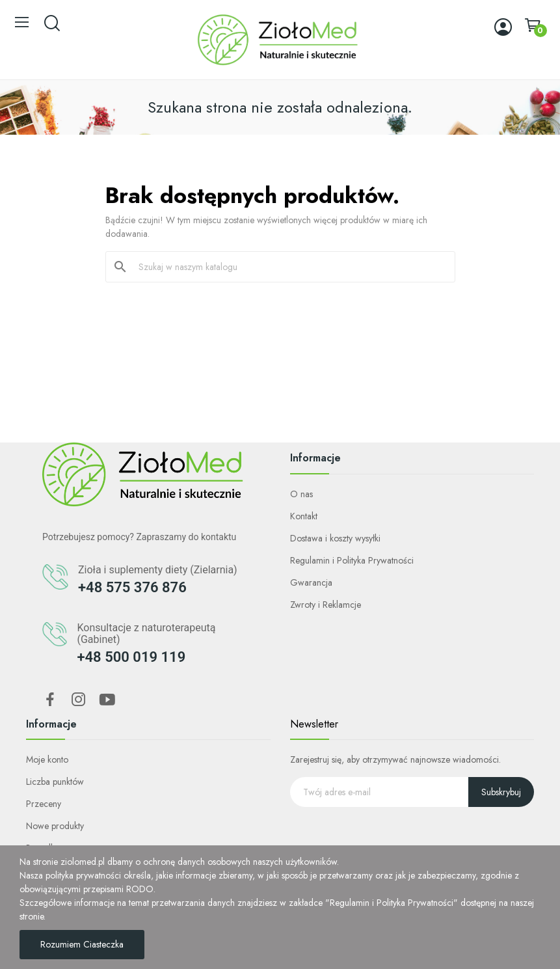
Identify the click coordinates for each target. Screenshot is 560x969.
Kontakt (304, 516)
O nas (301, 494)
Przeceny (44, 804)
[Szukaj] (288, 267)
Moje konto (47, 759)
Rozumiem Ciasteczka (82, 944)
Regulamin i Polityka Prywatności (352, 560)
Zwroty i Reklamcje (326, 605)
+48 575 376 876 (132, 587)
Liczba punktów (55, 782)
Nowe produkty (55, 826)
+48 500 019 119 (131, 657)
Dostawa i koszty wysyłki (335, 538)
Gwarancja (311, 582)
